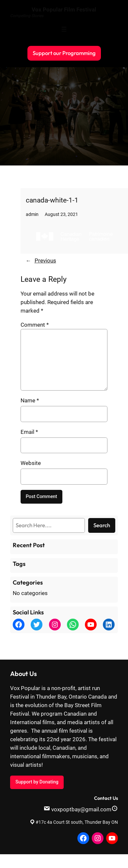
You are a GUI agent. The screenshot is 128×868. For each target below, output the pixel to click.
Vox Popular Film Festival (64, 10)
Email (29, 432)
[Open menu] (64, 29)
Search (102, 525)
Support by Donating (37, 782)
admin (32, 214)
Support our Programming (64, 53)
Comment (35, 325)
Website (31, 463)
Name (30, 400)
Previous (45, 260)
